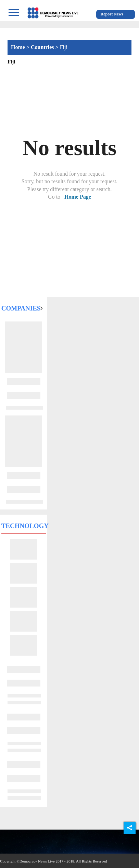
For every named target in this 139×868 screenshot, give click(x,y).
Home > (21, 47)
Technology (25, 526)
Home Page (78, 197)
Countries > (45, 47)
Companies (21, 308)
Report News (112, 14)
